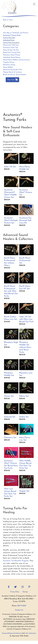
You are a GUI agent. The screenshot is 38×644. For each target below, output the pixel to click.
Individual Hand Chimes (12, 57)
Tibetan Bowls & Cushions (13, 72)
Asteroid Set (10, 417)
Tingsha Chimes (9, 62)
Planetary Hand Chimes (12, 55)
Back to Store (8, 20)
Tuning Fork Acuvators (11, 43)
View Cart (12, 80)
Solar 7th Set (10, 167)
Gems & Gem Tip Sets (11, 50)
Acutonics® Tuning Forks (12, 35)
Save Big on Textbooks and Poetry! (16, 33)
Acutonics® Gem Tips (11, 48)
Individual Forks (9, 40)
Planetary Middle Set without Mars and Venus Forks (25, 347)
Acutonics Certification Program (16, 561)
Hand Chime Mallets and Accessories (16, 60)
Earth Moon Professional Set (25, 261)
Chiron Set (9, 396)
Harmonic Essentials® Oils (13, 70)
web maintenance (31, 633)
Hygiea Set (24, 491)
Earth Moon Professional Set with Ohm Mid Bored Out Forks (11, 291)
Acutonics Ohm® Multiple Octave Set (11, 220)
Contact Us (19, 610)
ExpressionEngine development (12, 633)
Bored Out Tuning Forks (12, 52)
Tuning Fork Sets (9, 38)
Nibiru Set (24, 396)
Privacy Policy (15, 592)
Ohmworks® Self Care (11, 45)
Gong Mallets (8, 67)
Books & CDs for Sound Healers (15, 75)
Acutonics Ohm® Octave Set (26, 192)
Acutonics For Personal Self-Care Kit (26, 220)
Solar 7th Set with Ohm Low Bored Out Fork (26, 319)
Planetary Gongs (9, 65)
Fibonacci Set (10, 438)
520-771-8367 (22, 606)
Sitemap (25, 592)
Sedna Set (24, 417)
